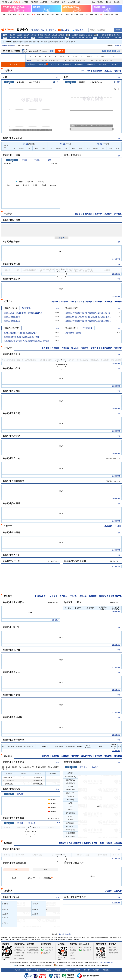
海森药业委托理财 (11, 503)
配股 (102, 843)
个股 (26, 42)
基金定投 (81, 38)
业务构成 (118, 756)
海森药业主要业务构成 (13, 818)
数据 (38, 14)
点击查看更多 (116, 259)
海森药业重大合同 (11, 413)
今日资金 (25, 144)
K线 (89, 71)
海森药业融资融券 (11, 242)
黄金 (67, 14)
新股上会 (26, 38)
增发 (96, 843)
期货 (58, 14)
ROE (49, 160)
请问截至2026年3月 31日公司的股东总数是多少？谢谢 (21, 337)
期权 (29, 14)
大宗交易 (33, 35)
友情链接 (106, 970)
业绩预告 (65, 756)
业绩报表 (75, 35)
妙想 (64, 2)
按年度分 (83, 767)
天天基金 (61, 944)
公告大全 (54, 35)
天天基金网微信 (85, 950)
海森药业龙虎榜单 (11, 264)
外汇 (62, 14)
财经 (5, 14)
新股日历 (19, 38)
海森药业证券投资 (11, 458)
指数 (15, 42)
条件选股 (61, 35)
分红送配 (89, 35)
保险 (86, 14)
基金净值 (74, 38)
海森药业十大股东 (73, 602)
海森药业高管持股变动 (13, 740)
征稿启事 (96, 970)
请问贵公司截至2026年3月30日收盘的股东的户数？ (20, 333)
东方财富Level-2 (20, 950)
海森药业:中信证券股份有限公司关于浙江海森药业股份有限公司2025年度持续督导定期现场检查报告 (89, 321)
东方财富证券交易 (33, 953)
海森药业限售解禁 (11, 695)
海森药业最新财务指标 (13, 762)
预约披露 (75, 756)
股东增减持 (104, 596)
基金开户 (73, 947)
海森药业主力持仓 (11, 555)
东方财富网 (5, 45)
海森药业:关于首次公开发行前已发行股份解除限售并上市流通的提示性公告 (89, 317)
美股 (48, 14)
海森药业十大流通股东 (13, 602)
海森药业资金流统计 (12, 138)
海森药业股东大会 (11, 672)
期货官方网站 (114, 953)
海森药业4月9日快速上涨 (12, 321)
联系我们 (58, 970)
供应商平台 (48, 970)
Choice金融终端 (19, 958)
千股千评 (98, 214)
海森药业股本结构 (11, 849)
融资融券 (19, 35)
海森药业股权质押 (11, 354)
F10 (118, 51)
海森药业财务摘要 (73, 762)
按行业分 (20, 823)
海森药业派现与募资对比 (15, 863)
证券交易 (108, 2)
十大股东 (52, 596)
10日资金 (100, 144)
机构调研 (40, 35)
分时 (83, 71)
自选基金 (72, 42)
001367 (17, 51)
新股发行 (88, 843)
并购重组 (55, 348)
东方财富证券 (44, 2)
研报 (96, 35)
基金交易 (73, 950)
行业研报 (110, 35)
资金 (33, 38)
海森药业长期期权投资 (13, 481)
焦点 (10, 14)
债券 (91, 14)
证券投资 (95, 348)
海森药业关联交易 (11, 436)
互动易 (79, 302)
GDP (111, 38)
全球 (43, 14)
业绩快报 (55, 756)
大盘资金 (40, 38)
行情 (34, 14)
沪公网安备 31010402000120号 (64, 966)
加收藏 (10, 2)
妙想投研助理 (19, 956)
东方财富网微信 (47, 950)
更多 (57, 78)
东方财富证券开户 (33, 947)
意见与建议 (45, 953)
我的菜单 (100, 2)
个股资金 (47, 38)
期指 (24, 14)
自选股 (66, 42)
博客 (112, 14)
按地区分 (32, 823)
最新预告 (82, 35)
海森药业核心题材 (11, 220)
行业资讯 (64, 302)
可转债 (109, 843)
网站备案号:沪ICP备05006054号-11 (43, 966)
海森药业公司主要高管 (75, 897)
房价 (119, 38)
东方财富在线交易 (33, 950)
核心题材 (79, 214)
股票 (14, 14)
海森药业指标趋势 (11, 789)
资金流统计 (97, 71)
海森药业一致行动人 (12, 627)
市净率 (37, 160)
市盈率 (25, 160)
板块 (30, 42)
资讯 (114, 51)
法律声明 (77, 970)
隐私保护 (87, 970)
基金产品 (73, 956)
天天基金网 (34, 2)
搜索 (117, 14)
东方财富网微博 (47, 947)
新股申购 (12, 38)
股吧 (101, 14)
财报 (68, 35)
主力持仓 (118, 526)
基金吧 (106, 14)
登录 (93, 2)
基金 (77, 14)
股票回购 (65, 348)
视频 (96, 14)
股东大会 (83, 596)
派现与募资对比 (75, 843)
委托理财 (118, 348)
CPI (101, 38)
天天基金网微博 (85, 947)
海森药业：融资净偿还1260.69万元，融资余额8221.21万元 (23, 313)
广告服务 (38, 970)
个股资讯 (54, 302)
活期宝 (72, 953)
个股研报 (103, 35)
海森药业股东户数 (11, 650)
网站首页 (5, 2)
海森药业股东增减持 (12, 717)
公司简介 (108, 891)
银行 (72, 14)
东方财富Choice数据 (65, 934)
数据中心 (13, 45)
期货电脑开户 (114, 950)
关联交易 (85, 348)
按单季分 (95, 767)
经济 (95, 38)
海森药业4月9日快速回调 (12, 317)
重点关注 (108, 71)
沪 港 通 (61, 38)
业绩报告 (45, 756)
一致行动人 (62, 596)
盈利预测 (117, 35)
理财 (82, 14)
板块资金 (54, 38)
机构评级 (108, 302)
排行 (34, 42)
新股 (19, 14)
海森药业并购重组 (11, 368)
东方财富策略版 (19, 953)
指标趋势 (108, 756)
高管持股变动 (116, 596)
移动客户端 (16, 2)
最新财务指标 (87, 756)
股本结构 (62, 843)
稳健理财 (73, 958)
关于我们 (17, 970)
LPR (115, 38)
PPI (104, 38)
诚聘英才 (68, 970)
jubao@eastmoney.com (106, 962)
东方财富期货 (101, 944)
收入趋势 (20, 794)
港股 (53, 14)
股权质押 (26, 35)
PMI (107, 38)
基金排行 (88, 38)
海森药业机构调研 (11, 532)
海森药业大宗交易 (11, 279)
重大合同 (75, 348)
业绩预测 (118, 302)
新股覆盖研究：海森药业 (73, 333)
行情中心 (8, 42)
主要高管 (118, 891)
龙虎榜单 (12, 35)
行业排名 (118, 71)
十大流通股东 (40, 596)
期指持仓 (47, 35)
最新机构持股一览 (11, 561)
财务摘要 (98, 756)
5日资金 (63, 144)
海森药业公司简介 (11, 897)
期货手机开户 (114, 947)
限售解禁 (93, 596)
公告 (72, 302)
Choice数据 (71, 2)
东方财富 (6, 944)
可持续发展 (28, 970)
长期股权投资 (106, 348)
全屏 (55, 82)
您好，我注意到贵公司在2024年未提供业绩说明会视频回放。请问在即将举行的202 (27, 341)
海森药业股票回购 (11, 391)
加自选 (60, 51)
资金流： (30, 60)
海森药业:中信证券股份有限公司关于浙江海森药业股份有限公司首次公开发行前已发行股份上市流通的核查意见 (89, 313)
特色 (5, 35)
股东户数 (73, 596)
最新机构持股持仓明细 (75, 561)
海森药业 (118, 45)
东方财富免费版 (19, 947)
